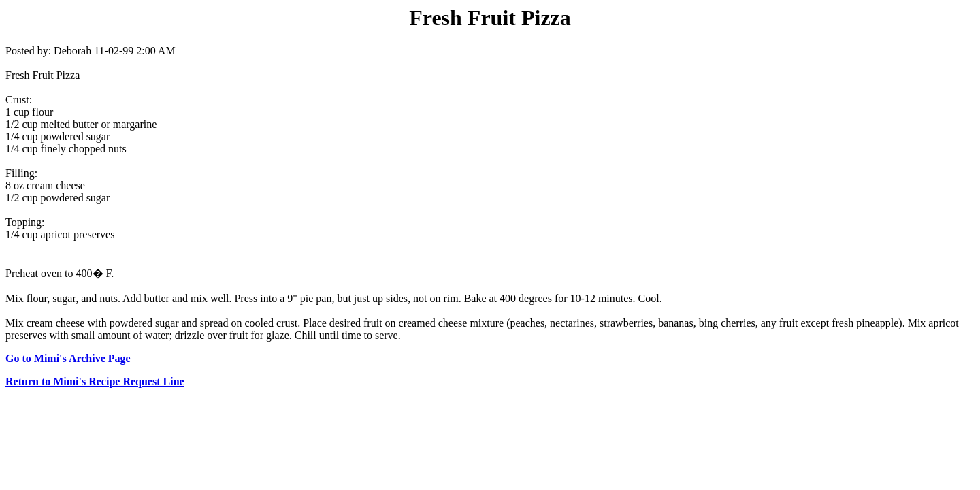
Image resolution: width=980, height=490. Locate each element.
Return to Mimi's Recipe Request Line (95, 381)
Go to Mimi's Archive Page (68, 358)
